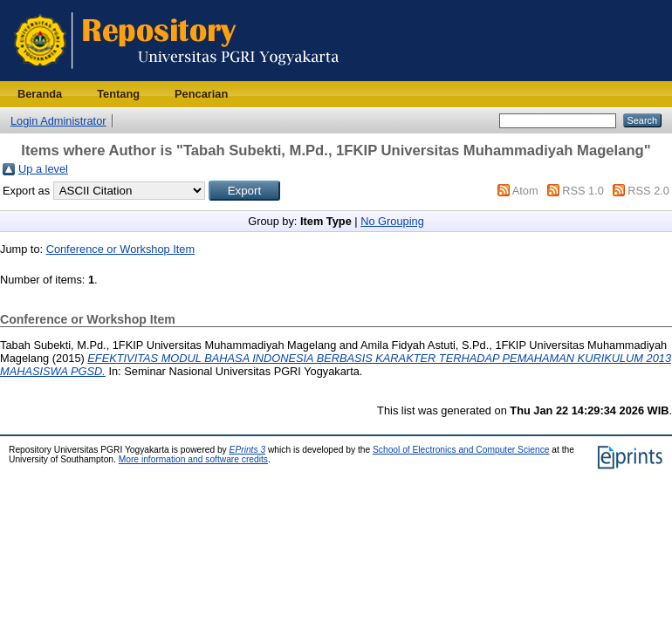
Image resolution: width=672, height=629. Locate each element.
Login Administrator (58, 121)
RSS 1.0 (583, 191)
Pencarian (201, 94)
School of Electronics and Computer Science (461, 450)
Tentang (118, 94)
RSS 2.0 (648, 191)
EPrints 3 (248, 450)
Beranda (40, 94)
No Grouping (392, 221)
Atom (525, 191)
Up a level (43, 169)
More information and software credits (193, 459)
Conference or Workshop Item (120, 249)
